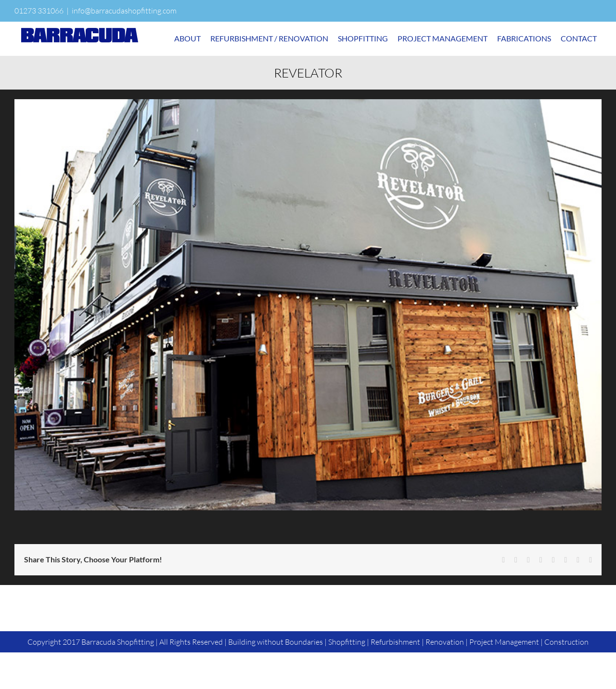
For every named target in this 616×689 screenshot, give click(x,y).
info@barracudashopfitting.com (124, 11)
